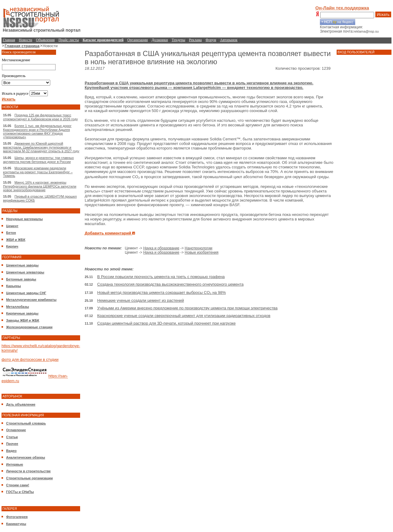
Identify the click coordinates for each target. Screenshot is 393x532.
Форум (211, 40)
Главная (9, 40)
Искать (383, 14)
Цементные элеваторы (25, 272)
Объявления (45, 40)
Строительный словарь (26, 423)
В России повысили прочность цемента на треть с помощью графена (161, 277)
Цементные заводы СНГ (26, 293)
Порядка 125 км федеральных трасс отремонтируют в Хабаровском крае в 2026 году (41, 117)
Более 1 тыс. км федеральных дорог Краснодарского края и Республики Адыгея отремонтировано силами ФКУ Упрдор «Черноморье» (37, 131)
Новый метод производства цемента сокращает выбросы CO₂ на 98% (161, 292)
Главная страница (22, 46)
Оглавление (16, 430)
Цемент (12, 226)
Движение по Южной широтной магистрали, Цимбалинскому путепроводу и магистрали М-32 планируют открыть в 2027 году (41, 147)
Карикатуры (16, 524)
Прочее (12, 444)
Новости (26, 40)
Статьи (12, 437)
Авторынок (229, 40)
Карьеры (14, 286)
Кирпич (12, 246)
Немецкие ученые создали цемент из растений (141, 300)
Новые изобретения (202, 252)
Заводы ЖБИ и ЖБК (23, 320)
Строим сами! (18, 485)
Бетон (11, 233)
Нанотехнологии (198, 248)
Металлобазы (18, 307)
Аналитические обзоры (26, 457)
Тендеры (179, 40)
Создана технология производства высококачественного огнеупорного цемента (170, 284)
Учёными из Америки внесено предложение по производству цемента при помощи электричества (187, 308)
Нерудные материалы (24, 219)
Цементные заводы (22, 265)
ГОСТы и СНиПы (20, 492)
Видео (11, 451)
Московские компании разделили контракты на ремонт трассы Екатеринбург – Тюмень (38, 172)
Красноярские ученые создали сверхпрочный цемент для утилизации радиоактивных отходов (184, 316)
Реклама (195, 40)
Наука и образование (161, 248)
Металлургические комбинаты (31, 300)
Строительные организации (29, 478)
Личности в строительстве (28, 471)
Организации (138, 40)
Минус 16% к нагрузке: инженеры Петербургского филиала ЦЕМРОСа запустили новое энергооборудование (40, 186)
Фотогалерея (17, 517)
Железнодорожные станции (29, 327)
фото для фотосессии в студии (30, 359)
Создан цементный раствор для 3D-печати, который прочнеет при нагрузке (166, 323)
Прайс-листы (69, 40)
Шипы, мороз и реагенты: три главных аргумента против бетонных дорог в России (38, 160)
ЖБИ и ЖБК (16, 240)
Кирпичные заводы (22, 313)
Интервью (15, 464)
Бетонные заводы (21, 279)
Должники (160, 40)
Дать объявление (21, 404)
